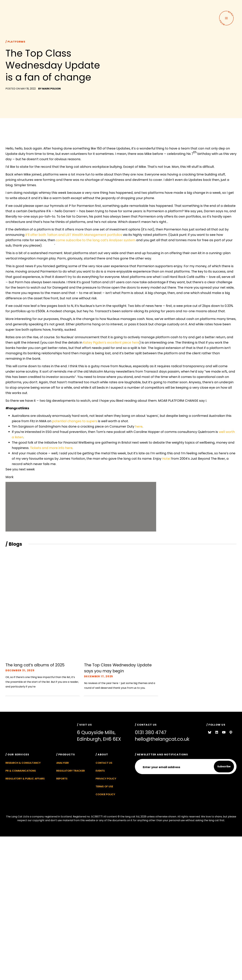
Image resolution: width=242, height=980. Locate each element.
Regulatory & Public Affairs (25, 779)
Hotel (166, 459)
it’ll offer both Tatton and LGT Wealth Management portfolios (74, 235)
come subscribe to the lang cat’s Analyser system (96, 240)
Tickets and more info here (51, 448)
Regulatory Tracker (71, 771)
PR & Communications (21, 771)
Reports (62, 779)
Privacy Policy (106, 779)
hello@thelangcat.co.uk (162, 739)
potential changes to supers (75, 421)
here (139, 426)
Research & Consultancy (23, 763)
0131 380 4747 (151, 733)
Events (100, 771)
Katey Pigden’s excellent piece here (111, 342)
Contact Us (104, 763)
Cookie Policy (105, 794)
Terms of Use (104, 786)
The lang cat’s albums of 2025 (35, 665)
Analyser (63, 763)
